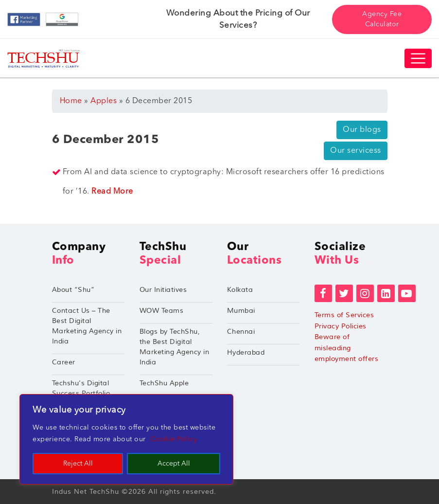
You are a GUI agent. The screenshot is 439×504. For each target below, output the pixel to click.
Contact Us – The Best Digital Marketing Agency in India (87, 326)
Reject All (78, 464)
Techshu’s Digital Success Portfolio (81, 388)
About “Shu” (73, 290)
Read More (112, 192)
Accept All (174, 464)
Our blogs (362, 130)
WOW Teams (162, 311)
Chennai (241, 332)
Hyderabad (246, 352)
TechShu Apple (164, 383)
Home (71, 101)
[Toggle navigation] (418, 58)
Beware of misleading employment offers (347, 348)
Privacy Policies (341, 326)
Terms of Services (344, 315)
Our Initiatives (163, 290)
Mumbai (241, 311)
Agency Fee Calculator (382, 19)
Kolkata (240, 290)
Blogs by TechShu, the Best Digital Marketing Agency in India (175, 347)
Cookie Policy (174, 439)
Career (64, 362)
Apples (104, 101)
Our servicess (356, 151)
